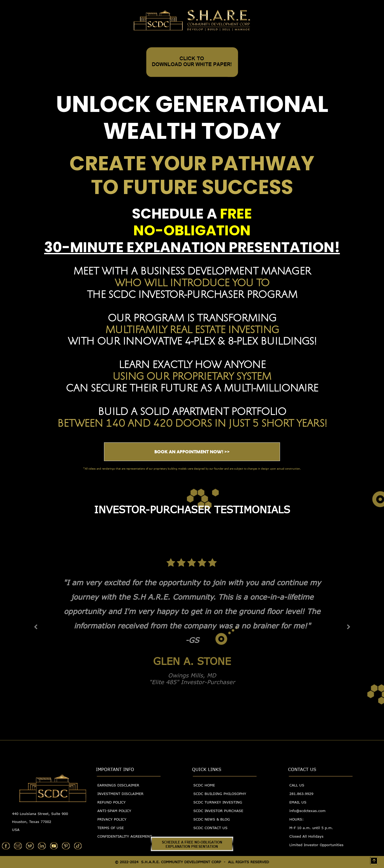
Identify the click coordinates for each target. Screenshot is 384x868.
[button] (36, 627)
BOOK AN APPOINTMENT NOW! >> (192, 452)
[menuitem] (128, 787)
